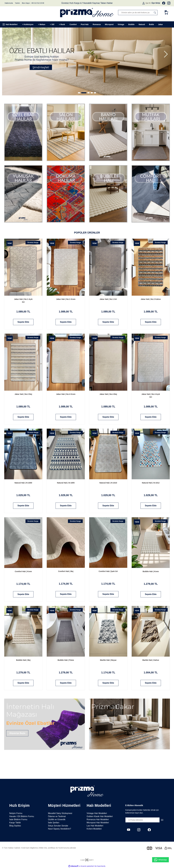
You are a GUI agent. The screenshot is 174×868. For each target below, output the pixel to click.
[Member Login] (144, 3)
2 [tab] (85, 93)
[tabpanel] (87, 60)
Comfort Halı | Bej (66, 571)
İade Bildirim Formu (18, 819)
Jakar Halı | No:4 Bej (108, 394)
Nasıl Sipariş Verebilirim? (60, 829)
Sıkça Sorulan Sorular (58, 826)
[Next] (166, 54)
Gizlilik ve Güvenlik (57, 819)
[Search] (138, 13)
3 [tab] (88, 93)
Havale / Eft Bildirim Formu (22, 816)
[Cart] (167, 13)
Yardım (17, 3)
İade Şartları (54, 823)
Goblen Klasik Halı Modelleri (100, 816)
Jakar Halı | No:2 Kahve (151, 299)
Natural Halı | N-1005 (66, 483)
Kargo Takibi (15, 823)
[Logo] (87, 13)
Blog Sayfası (15, 826)
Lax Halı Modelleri (95, 826)
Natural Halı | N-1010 (108, 483)
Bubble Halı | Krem (151, 571)
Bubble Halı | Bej (23, 660)
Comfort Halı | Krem (23, 571)
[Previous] (8, 54)
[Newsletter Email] (145, 820)
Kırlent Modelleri (94, 829)
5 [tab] (95, 93)
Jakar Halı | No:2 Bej (23, 394)
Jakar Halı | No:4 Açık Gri (151, 396)
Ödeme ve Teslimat (57, 816)
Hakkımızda (9, 3)
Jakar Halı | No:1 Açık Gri (23, 301)
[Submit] (162, 820)
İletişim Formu (16, 813)
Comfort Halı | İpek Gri (108, 571)
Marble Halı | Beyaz (108, 660)
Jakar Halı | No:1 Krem (66, 299)
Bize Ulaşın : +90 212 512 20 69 (33, 3)
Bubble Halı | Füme (66, 660)
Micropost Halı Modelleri (98, 823)
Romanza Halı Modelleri (98, 819)
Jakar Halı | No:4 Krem (66, 394)
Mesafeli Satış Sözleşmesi (60, 813)
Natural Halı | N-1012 (151, 483)
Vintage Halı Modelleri (97, 813)
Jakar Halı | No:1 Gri (108, 299)
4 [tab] (92, 93)
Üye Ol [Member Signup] (148, 3)
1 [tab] (81, 93)
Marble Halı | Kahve (151, 660)
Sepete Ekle (23, 322)
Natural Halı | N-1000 (23, 483)
